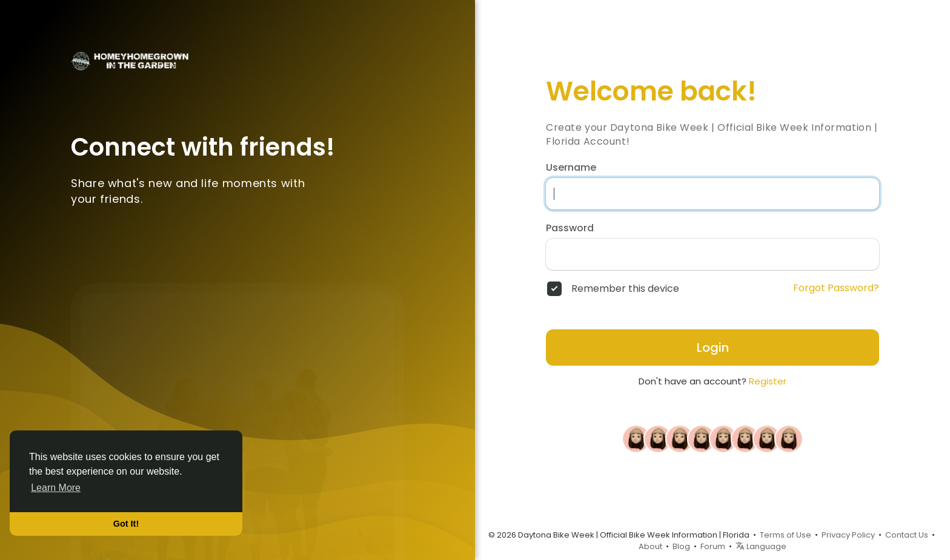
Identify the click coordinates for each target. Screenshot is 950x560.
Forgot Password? (836, 288)
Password (570, 228)
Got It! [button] (126, 524)
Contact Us (907, 535)
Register (768, 381)
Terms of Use (786, 535)
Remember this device (625, 289)
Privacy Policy (848, 535)
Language (761, 546)
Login (713, 348)
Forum (713, 546)
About (650, 546)
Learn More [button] (56, 488)
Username (571, 168)
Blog (681, 546)
